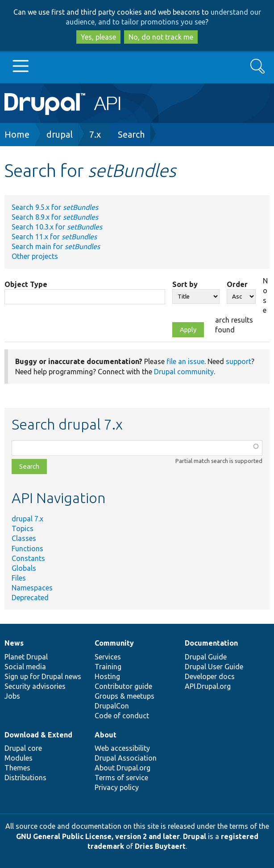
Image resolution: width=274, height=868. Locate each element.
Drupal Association (126, 758)
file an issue (185, 361)
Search (131, 134)
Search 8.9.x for (55, 217)
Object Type (26, 284)
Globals (24, 568)
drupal (60, 134)
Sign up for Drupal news (43, 676)
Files (19, 578)
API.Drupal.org (208, 686)
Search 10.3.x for (57, 227)
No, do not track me (161, 37)
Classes (24, 538)
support (239, 361)
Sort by (185, 284)
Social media (25, 667)
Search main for (56, 246)
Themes (17, 768)
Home (17, 134)
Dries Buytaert (160, 846)
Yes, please (98, 37)
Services (108, 657)
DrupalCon (112, 706)
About (106, 735)
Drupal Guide (206, 657)
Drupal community (184, 372)
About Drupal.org (122, 768)
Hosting (107, 676)
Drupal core (23, 748)
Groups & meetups (125, 696)
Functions (27, 549)
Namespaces (32, 588)
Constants (28, 558)
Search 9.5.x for (55, 207)
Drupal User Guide (214, 667)
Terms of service (121, 778)
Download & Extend (38, 735)
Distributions (25, 778)
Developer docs (210, 676)
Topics (23, 528)
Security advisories (35, 686)
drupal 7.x (27, 519)
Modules (19, 758)
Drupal (195, 836)
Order (237, 284)
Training (108, 667)
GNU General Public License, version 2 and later (98, 836)
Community (114, 643)
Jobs (12, 696)
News (14, 643)
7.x (95, 134)
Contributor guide (123, 686)
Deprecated (30, 598)
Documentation (211, 643)
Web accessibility (122, 748)
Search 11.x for (54, 237)
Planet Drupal (26, 657)
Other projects (35, 256)
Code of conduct (122, 716)
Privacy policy (117, 787)
